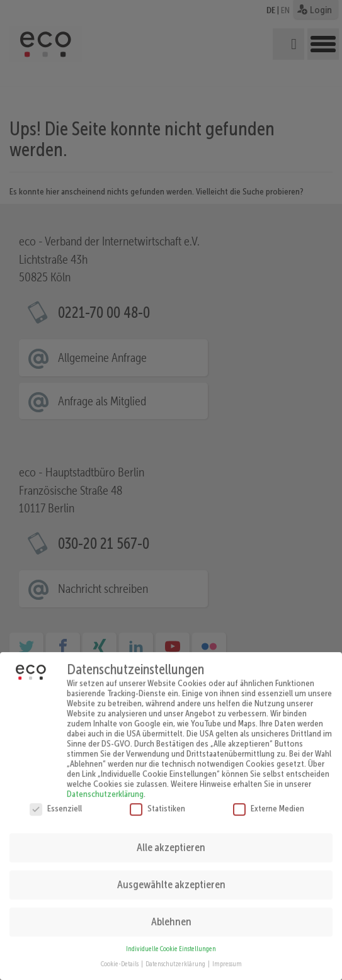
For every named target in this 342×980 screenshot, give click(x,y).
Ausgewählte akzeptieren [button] (171, 875)
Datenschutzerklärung (105, 784)
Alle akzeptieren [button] (171, 838)
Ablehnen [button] (171, 912)
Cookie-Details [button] (120, 955)
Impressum (227, 955)
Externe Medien (269, 798)
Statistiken (157, 798)
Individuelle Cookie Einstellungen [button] (171, 939)
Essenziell (56, 798)
